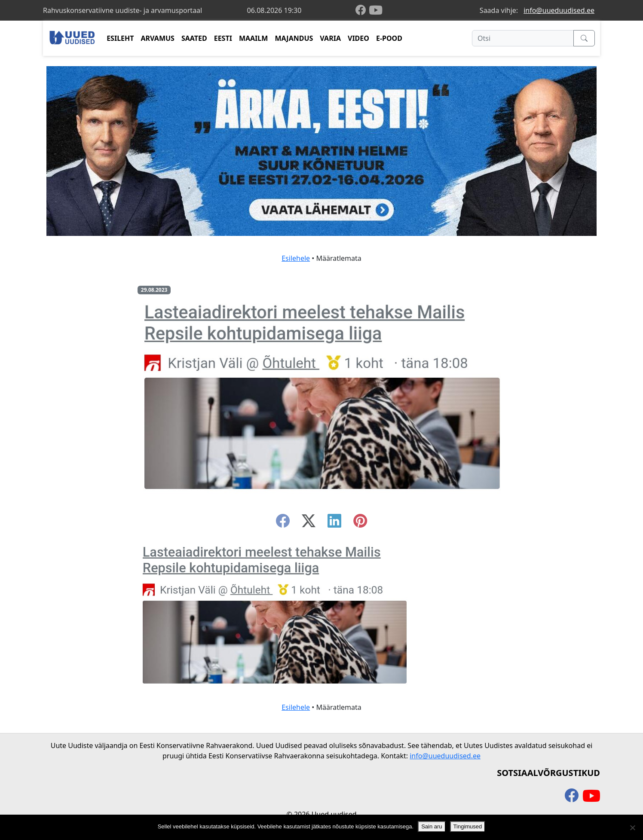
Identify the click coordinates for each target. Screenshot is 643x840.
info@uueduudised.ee (559, 10)
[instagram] (360, 523)
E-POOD (389, 38)
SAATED (194, 38)
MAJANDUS (294, 38)
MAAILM (254, 38)
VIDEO (358, 38)
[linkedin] (334, 523)
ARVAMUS (158, 38)
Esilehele (296, 258)
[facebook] (362, 11)
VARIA (330, 38)
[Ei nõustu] (632, 828)
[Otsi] (523, 38)
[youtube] (376, 10)
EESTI (223, 38)
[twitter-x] (309, 523)
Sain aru (432, 826)
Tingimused (468, 826)
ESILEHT (120, 38)
